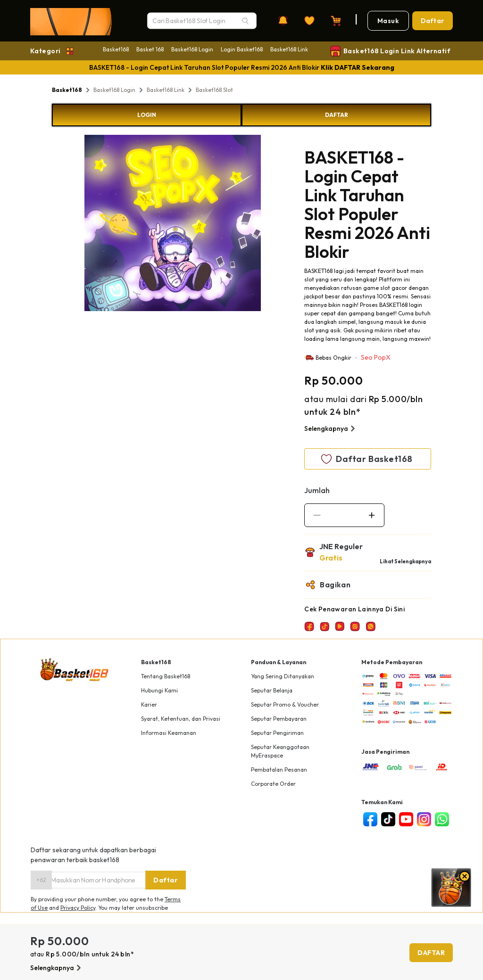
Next (268, 224)
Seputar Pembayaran (279, 719)
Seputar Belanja (272, 690)
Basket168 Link (289, 49)
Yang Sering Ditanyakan (283, 676)
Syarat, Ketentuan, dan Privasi (181, 719)
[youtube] (406, 819)
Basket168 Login (192, 49)
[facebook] (370, 819)
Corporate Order (273, 784)
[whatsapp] (442, 819)
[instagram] (424, 819)
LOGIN (147, 115)
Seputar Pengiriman (277, 733)
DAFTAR (337, 115)
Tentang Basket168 (166, 676)
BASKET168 (318, 271)
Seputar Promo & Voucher (285, 704)
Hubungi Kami (159, 690)
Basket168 (116, 49)
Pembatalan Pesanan (279, 770)
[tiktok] (388, 819)
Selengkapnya (331, 428)
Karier (149, 704)
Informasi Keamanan (169, 733)
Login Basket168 (242, 49)
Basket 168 (150, 49)
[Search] (245, 21)
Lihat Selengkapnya (405, 561)
